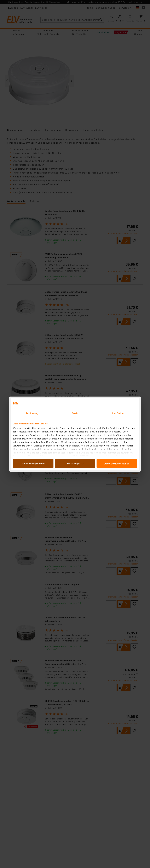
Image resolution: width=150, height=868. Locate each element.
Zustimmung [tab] (32, 413)
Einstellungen (75, 463)
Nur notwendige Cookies (33, 463)
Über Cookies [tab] (118, 413)
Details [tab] (75, 413)
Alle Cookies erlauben (117, 463)
